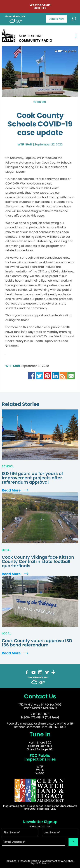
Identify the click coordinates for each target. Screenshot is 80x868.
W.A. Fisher (67, 861)
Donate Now (57, 19)
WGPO (40, 773)
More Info (40, 8)
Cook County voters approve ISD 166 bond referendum (37, 643)
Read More (16, 490)
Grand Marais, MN (15, 16)
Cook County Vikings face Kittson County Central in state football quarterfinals (38, 562)
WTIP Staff (25, 144)
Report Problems (40, 863)
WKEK (40, 770)
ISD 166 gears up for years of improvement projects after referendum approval (32, 478)
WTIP (40, 767)
